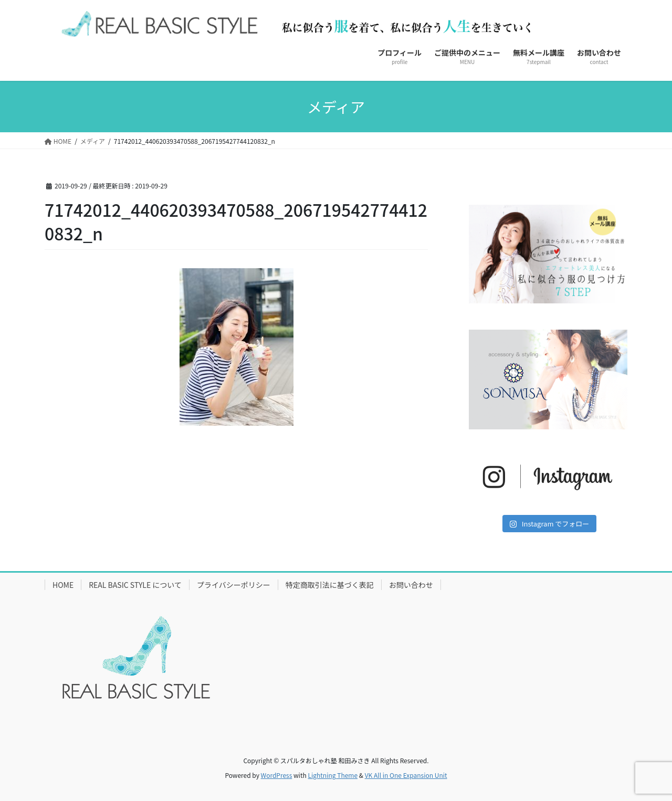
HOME (63, 585)
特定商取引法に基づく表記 (330, 585)
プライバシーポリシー (234, 585)
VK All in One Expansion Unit (406, 775)
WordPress (277, 775)
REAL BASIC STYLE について (135, 585)
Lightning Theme (333, 775)
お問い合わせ (411, 585)
